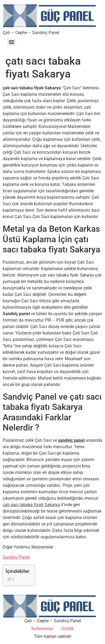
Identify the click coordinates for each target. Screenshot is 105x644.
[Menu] (12, 42)
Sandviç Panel (16, 557)
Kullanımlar (42, 629)
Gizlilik (67, 629)
